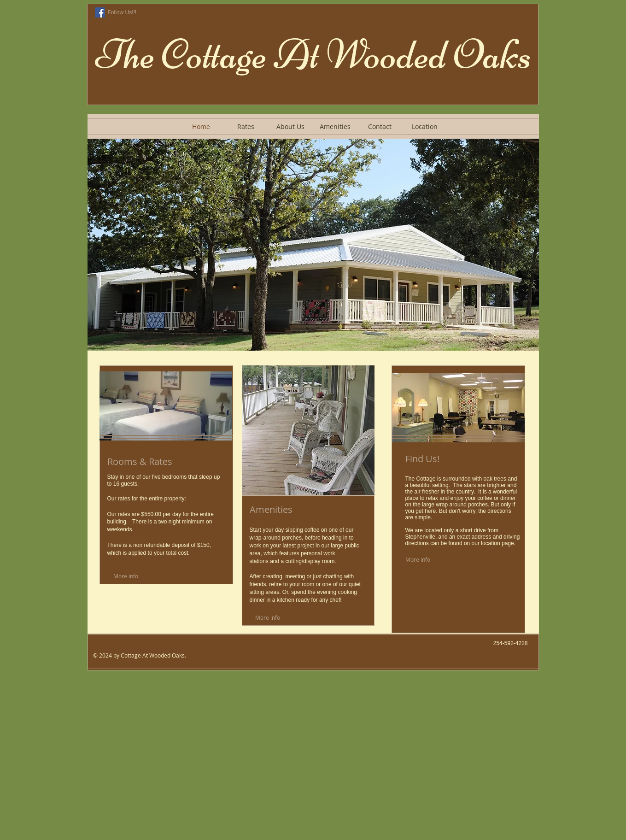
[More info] (135, 576)
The (125, 55)
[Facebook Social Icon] (100, 12)
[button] (313, 245)
